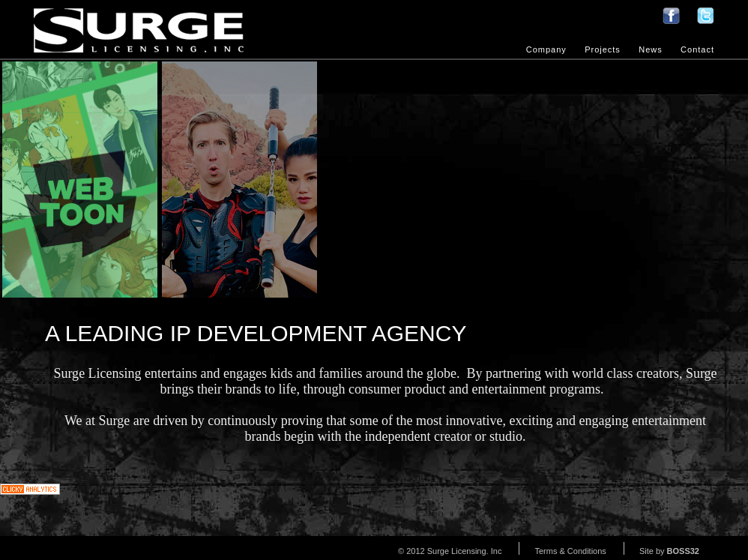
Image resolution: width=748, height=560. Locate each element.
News (651, 49)
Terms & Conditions (570, 551)
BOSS (683, 551)
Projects (603, 49)
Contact (697, 49)
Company (546, 49)
